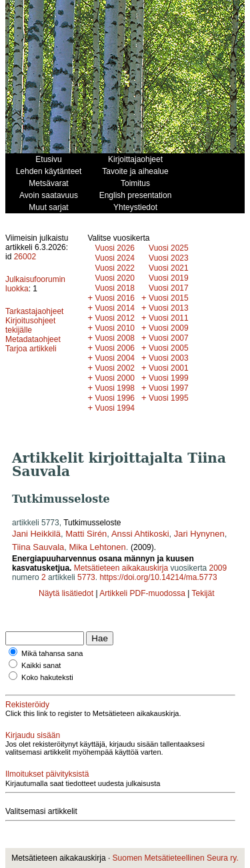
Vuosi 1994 (115, 408)
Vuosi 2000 (115, 378)
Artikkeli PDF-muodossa (142, 593)
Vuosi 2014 (115, 308)
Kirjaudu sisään (33, 735)
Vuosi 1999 (169, 378)
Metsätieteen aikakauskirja (121, 568)
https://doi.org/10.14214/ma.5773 (158, 577)
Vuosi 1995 (169, 398)
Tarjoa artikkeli (31, 349)
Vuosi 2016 (115, 298)
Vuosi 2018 (115, 288)
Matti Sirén (86, 534)
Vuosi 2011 (169, 318)
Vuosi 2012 (115, 318)
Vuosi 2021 (169, 268)
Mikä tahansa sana (52, 653)
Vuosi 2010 (115, 328)
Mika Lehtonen (98, 547)
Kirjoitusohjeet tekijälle (30, 325)
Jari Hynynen (199, 534)
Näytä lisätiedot (67, 593)
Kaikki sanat (41, 665)
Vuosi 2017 (169, 288)
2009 (218, 568)
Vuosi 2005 (169, 348)
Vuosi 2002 (115, 368)
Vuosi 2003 (169, 358)
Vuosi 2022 (115, 268)
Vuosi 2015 (169, 298)
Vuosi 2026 (115, 248)
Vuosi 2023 (169, 258)
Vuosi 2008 (115, 338)
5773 (86, 577)
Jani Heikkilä (36, 534)
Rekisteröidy (27, 705)
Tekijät (203, 593)
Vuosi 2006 (115, 348)
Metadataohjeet (33, 339)
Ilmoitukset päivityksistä (47, 774)
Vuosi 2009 (169, 328)
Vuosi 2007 (169, 338)
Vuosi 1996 (115, 398)
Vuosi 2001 (169, 368)
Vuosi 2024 (115, 258)
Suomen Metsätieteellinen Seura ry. (176, 858)
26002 (25, 257)
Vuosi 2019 (169, 278)
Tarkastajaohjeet (34, 311)
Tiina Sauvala (38, 547)
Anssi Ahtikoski (140, 534)
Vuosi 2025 (169, 248)
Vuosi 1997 (169, 388)
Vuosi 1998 (115, 388)
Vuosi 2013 (169, 308)
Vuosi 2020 (115, 278)
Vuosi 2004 (115, 358)
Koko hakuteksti (47, 677)
